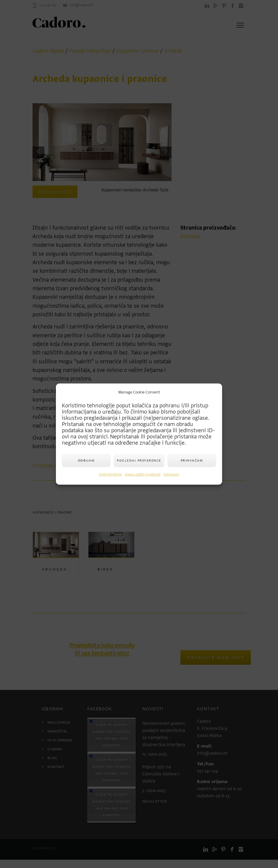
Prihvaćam (192, 460)
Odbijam (86, 460)
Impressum (171, 474)
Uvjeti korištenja (110, 474)
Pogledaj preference (139, 460)
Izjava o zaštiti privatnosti (143, 474)
